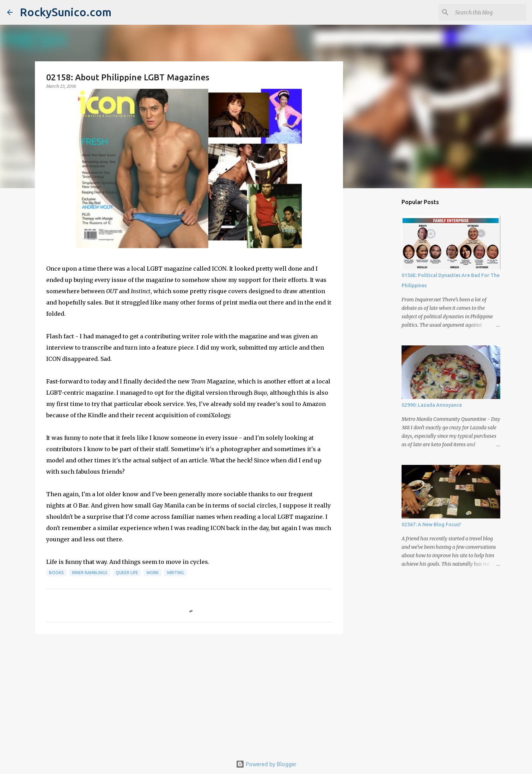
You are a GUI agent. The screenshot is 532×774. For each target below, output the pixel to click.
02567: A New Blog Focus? (431, 524)
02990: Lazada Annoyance (432, 405)
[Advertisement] (189, 694)
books (56, 573)
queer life (127, 573)
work (152, 573)
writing (175, 573)
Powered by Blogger (266, 764)
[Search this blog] (489, 12)
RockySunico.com (66, 12)
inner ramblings (90, 573)
